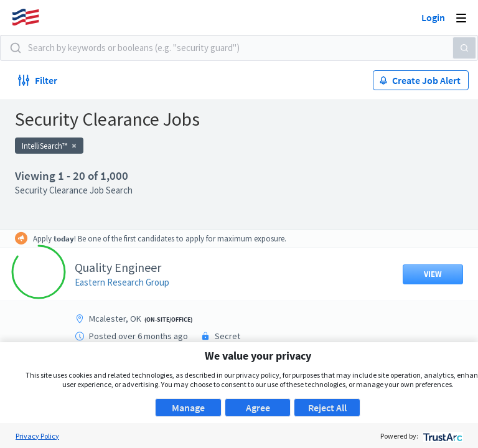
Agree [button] (258, 408)
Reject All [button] (327, 408)
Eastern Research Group (122, 282)
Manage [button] (188, 408)
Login (433, 17)
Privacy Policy (37, 436)
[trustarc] (442, 436)
